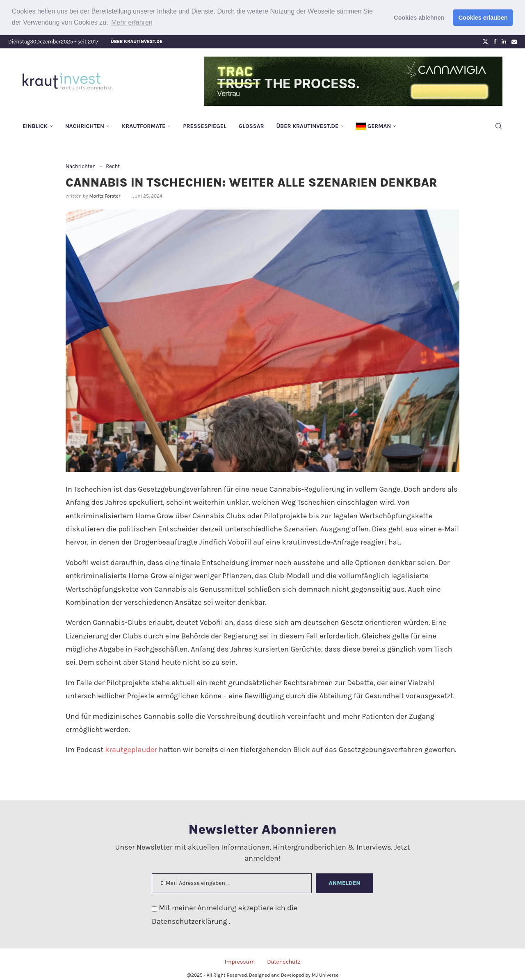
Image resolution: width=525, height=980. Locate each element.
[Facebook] (495, 41)
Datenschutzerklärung (190, 921)
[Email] (514, 41)
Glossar (251, 126)
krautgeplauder (131, 750)
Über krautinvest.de (137, 41)
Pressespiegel (205, 126)
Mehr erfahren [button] (132, 22)
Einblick (35, 126)
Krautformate (144, 126)
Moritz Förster (105, 196)
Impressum (240, 961)
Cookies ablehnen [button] (419, 18)
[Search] (498, 126)
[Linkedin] (504, 41)
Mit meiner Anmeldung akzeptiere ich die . (225, 914)
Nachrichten (85, 126)
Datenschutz (284, 961)
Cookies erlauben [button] (483, 18)
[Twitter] (485, 41)
